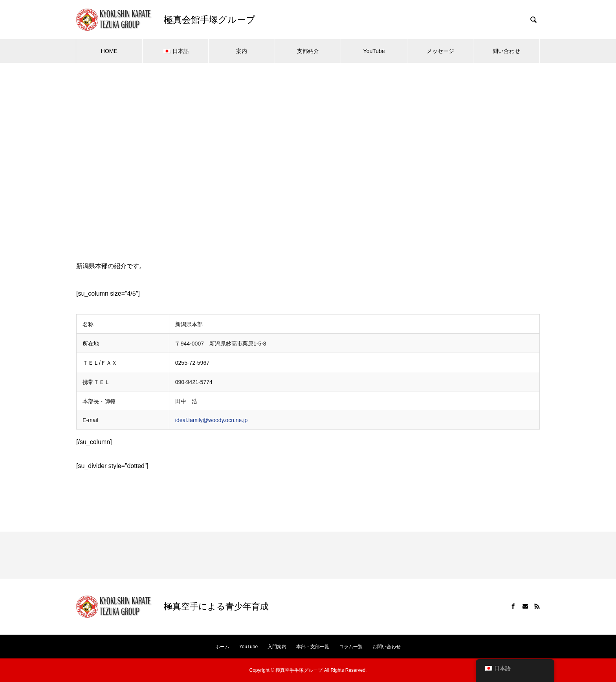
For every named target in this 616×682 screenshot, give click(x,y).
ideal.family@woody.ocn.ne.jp (211, 420)
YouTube (374, 51)
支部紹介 (308, 51)
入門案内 (277, 647)
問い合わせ (506, 51)
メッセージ (440, 51)
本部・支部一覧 (313, 647)
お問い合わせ (387, 647)
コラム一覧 (351, 647)
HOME (109, 51)
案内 (242, 51)
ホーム (222, 647)
